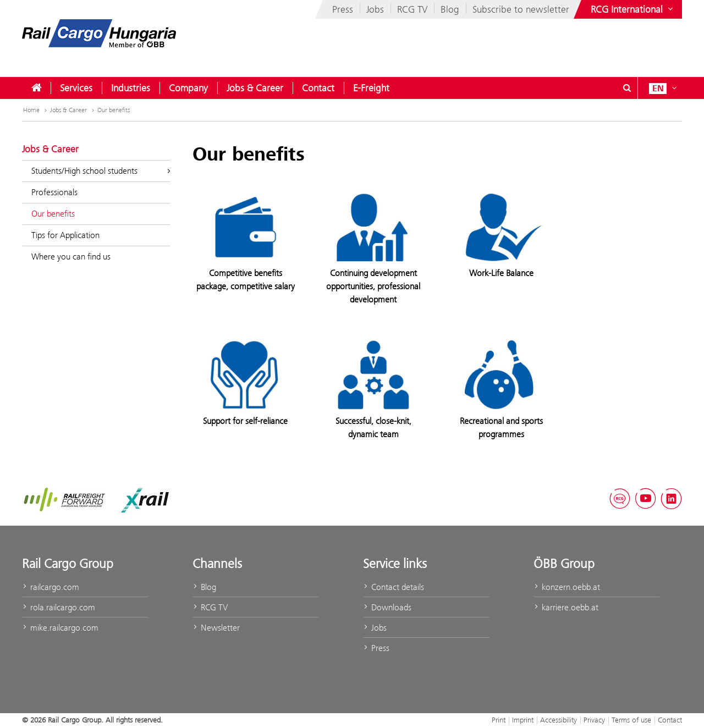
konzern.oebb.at (567, 587)
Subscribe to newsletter (521, 9)
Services (76, 88)
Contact (318, 88)
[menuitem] (36, 88)
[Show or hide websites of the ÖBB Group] (633, 9)
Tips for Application (65, 235)
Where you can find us (71, 257)
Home (31, 110)
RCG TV (412, 9)
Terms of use (631, 720)
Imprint (523, 720)
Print (499, 720)
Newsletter (216, 628)
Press (343, 9)
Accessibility (559, 720)
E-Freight (371, 88)
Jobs (375, 9)
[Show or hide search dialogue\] (627, 88)
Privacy (594, 720)
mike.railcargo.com (60, 628)
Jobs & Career (255, 88)
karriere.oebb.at (566, 607)
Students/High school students (101, 171)
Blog (450, 9)
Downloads (387, 607)
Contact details (394, 587)
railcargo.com (51, 587)
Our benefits (114, 110)
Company (188, 88)
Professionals (54, 192)
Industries (131, 88)
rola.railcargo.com (59, 607)
